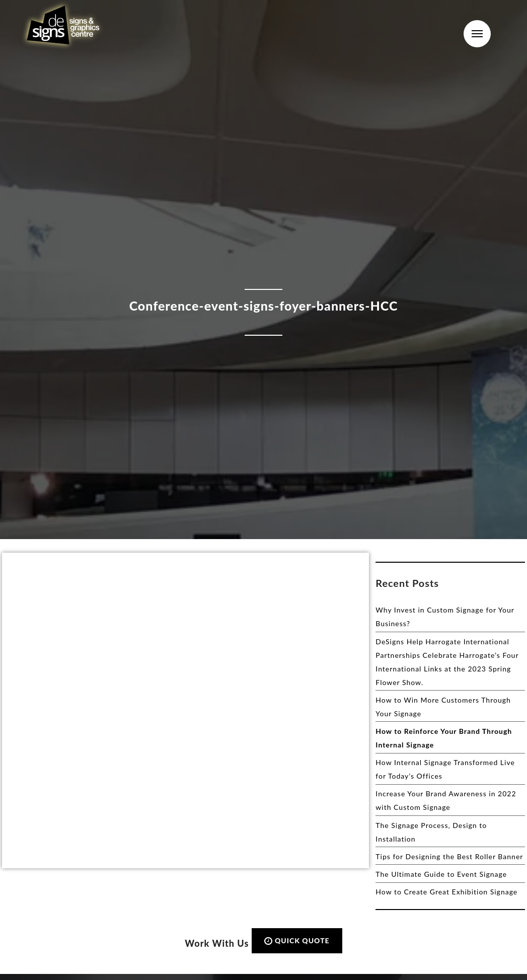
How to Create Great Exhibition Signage (446, 892)
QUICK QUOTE (297, 940)
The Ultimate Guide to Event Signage (441, 874)
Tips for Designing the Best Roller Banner (449, 856)
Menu (477, 34)
